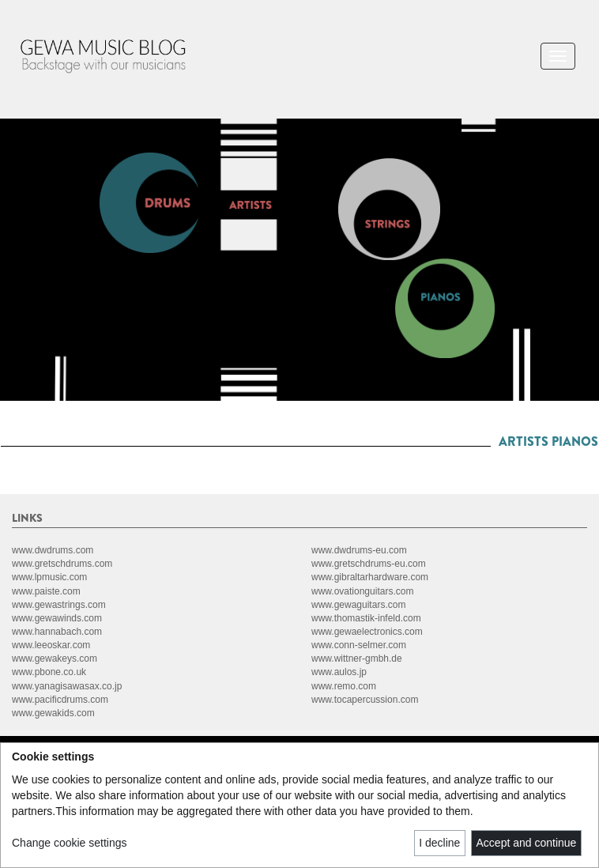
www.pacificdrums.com (60, 700)
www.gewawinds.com (57, 618)
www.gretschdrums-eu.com (369, 564)
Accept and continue (527, 843)
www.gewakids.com (53, 713)
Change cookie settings (70, 843)
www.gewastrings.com (59, 605)
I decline (439, 843)
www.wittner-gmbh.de (357, 659)
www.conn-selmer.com (359, 645)
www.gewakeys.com (55, 659)
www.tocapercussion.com (365, 700)
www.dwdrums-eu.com (359, 550)
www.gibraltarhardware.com (370, 577)
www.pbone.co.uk (49, 672)
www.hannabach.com (57, 632)
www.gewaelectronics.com (367, 632)
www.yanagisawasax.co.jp (67, 686)
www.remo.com (344, 686)
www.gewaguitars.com (358, 605)
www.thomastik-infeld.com (366, 618)
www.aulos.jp (339, 672)
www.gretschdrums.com (62, 564)
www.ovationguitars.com (362, 591)
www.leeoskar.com (51, 645)
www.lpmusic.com (49, 577)
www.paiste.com (46, 591)
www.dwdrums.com (53, 550)
